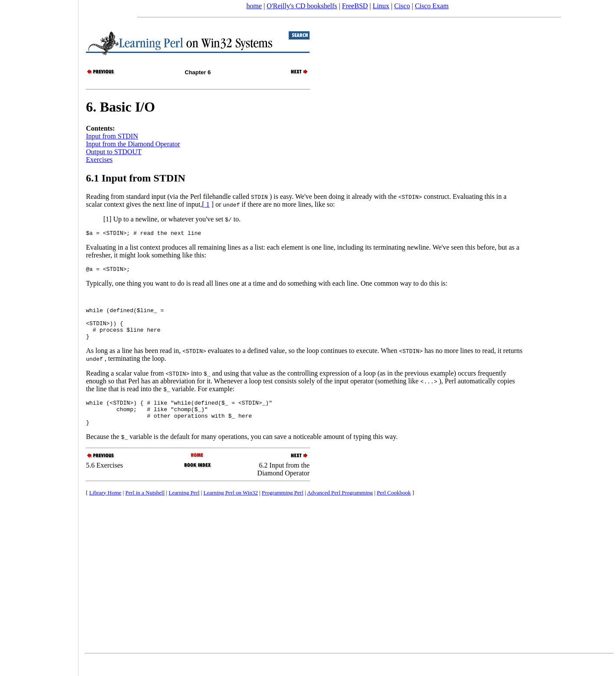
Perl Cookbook (394, 509)
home (254, 6)
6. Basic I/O (120, 107)
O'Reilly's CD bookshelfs (302, 6)
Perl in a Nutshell (145, 509)
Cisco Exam (432, 6)
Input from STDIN (112, 136)
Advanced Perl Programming (340, 509)
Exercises (99, 160)
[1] (107, 219)
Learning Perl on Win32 (231, 509)
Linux (381, 6)
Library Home (105, 509)
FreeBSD (355, 6)
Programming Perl (283, 509)
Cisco (402, 6)
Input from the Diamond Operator (133, 144)
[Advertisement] (39, 335)
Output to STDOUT (114, 152)
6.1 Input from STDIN (136, 178)
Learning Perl (184, 509)
